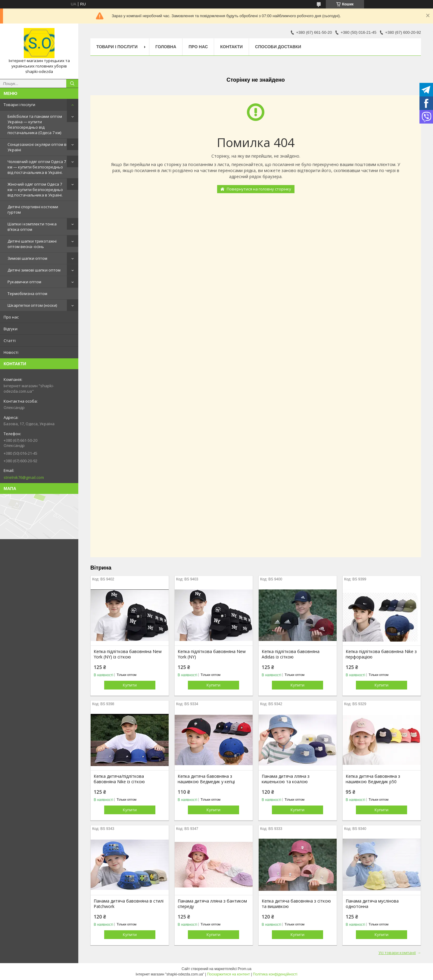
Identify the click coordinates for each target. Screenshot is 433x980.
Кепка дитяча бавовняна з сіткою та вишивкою (296, 904)
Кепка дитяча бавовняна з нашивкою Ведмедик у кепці (206, 779)
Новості (11, 352)
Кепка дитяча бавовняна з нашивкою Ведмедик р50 (373, 779)
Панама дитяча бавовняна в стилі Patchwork (129, 904)
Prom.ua (245, 969)
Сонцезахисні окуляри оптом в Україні (37, 147)
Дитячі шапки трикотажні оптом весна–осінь (32, 244)
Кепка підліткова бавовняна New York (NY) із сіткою (128, 654)
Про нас (11, 317)
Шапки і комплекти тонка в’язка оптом (32, 227)
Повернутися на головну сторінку (259, 189)
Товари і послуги (19, 105)
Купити (130, 685)
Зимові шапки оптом (27, 258)
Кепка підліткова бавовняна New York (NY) (212, 654)
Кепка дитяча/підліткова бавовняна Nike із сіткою (119, 779)
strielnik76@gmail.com (24, 477)
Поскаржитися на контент (229, 974)
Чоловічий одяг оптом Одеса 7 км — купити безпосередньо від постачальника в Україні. (37, 167)
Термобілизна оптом (27, 294)
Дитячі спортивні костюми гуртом (33, 209)
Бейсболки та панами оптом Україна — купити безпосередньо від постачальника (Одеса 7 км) (35, 124)
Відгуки (11, 329)
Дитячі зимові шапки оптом (34, 270)
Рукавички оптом (24, 282)
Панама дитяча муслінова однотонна (372, 904)
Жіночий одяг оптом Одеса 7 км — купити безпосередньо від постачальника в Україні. (35, 190)
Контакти (231, 47)
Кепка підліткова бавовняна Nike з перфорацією (381, 654)
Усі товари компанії (397, 953)
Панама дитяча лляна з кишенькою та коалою (286, 779)
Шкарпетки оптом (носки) (32, 305)
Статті (10, 341)
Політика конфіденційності (275, 974)
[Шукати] (72, 83)
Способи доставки (278, 47)
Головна (166, 47)
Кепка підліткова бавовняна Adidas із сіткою (291, 654)
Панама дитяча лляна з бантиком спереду (212, 904)
